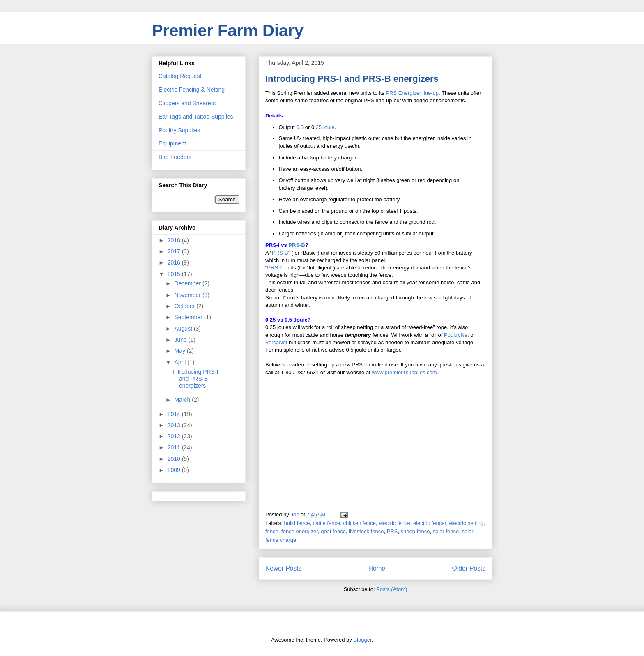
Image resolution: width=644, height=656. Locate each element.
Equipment (172, 143)
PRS (392, 531)
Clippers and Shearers (187, 103)
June (181, 340)
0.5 (300, 127)
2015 (175, 274)
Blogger (362, 640)
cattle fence (327, 523)
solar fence (446, 531)
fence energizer (300, 531)
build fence (297, 523)
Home (377, 568)
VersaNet (276, 342)
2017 (175, 251)
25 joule (325, 127)
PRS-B (297, 245)
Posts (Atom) (392, 589)
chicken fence (359, 523)
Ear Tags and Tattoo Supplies (196, 117)
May (180, 351)
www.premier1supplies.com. (405, 372)
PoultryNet (457, 335)
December (188, 283)
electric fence (394, 523)
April (181, 362)
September (189, 317)
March (183, 400)
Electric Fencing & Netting (192, 90)
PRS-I (274, 268)
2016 (175, 262)
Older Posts (469, 568)
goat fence (333, 531)
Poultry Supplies (179, 130)
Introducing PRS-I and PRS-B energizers (352, 79)
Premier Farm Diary (228, 30)
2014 (175, 414)
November (188, 295)
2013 (175, 425)
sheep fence (415, 531)
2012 (175, 436)
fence (272, 531)
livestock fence (366, 531)
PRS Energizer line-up (412, 93)
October (185, 306)
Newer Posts (283, 568)
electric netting (466, 523)
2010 (175, 459)
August (184, 329)
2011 (175, 447)
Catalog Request (180, 76)
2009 (175, 470)
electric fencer (430, 523)
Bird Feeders (175, 157)
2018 (175, 240)
